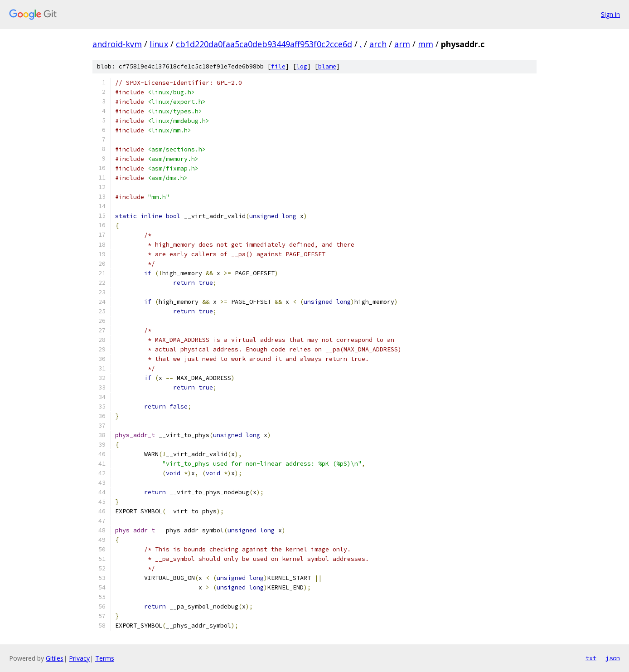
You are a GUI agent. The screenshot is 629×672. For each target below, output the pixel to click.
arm (402, 44)
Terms (105, 658)
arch (378, 44)
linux (159, 44)
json (613, 658)
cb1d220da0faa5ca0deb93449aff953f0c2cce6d (264, 44)
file (278, 66)
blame (327, 66)
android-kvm (117, 44)
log (302, 66)
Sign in (610, 14)
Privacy (79, 658)
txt (591, 658)
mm (426, 44)
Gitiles (55, 658)
